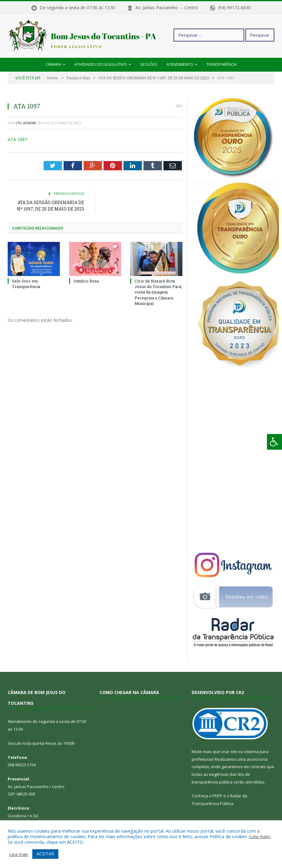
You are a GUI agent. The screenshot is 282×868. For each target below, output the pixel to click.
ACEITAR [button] (45, 854)
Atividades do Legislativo (101, 64)
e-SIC (34, 816)
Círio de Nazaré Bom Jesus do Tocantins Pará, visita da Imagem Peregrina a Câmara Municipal (158, 292)
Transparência (222, 64)
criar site (229, 752)
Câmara (53, 64)
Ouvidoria (17, 816)
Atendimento (180, 64)
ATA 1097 (17, 139)
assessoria (257, 759)
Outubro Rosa (86, 281)
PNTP (217, 796)
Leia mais (260, 836)
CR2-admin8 (26, 123)
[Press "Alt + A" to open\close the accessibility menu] (274, 442)
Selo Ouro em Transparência (26, 284)
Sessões (149, 64)
